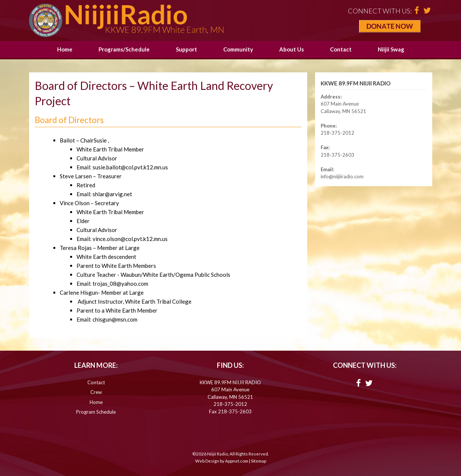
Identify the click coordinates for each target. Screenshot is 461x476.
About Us (292, 49)
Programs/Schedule (124, 49)
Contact (341, 49)
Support (186, 49)
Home (65, 49)
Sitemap (258, 461)
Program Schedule (96, 412)
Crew (96, 392)
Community (238, 49)
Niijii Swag (391, 49)
